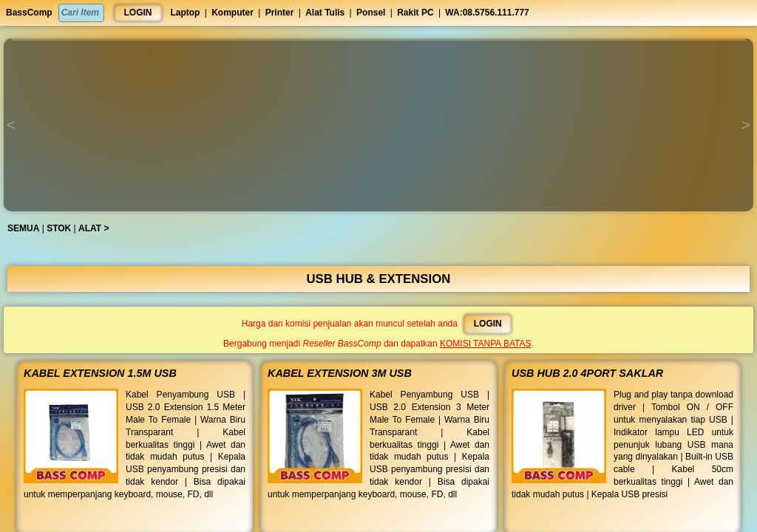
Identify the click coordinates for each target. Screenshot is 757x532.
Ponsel (371, 13)
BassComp (29, 13)
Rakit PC (415, 13)
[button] (378, 40)
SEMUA (27, 228)
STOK (62, 228)
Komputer (232, 13)
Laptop (185, 13)
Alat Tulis (325, 13)
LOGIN (138, 13)
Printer (280, 13)
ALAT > (96, 228)
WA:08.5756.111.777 (487, 13)
